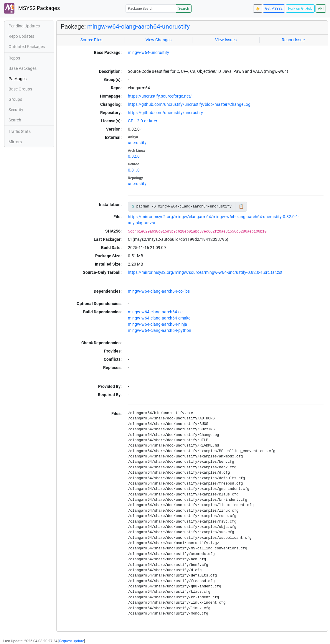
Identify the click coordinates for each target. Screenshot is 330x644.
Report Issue (293, 40)
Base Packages (23, 68)
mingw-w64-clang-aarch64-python (160, 330)
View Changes (159, 40)
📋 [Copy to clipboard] (241, 206)
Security (16, 110)
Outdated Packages (27, 47)
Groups (15, 99)
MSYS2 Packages (32, 8)
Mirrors (15, 142)
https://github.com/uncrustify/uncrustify (165, 113)
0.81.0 (134, 170)
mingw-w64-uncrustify (148, 52)
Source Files (91, 40)
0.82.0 (134, 156)
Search (184, 9)
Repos (14, 58)
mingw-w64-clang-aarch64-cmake (159, 318)
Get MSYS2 (274, 9)
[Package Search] (151, 8)
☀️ (258, 9)
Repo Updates (21, 36)
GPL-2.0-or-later (143, 121)
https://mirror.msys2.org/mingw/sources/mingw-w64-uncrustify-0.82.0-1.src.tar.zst (205, 272)
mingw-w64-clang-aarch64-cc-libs (159, 291)
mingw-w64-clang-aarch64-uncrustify (138, 26)
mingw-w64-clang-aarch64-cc (155, 312)
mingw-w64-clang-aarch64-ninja (157, 324)
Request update (72, 641)
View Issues (226, 40)
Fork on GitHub (300, 9)
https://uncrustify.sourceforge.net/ (160, 96)
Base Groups (20, 89)
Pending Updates (24, 26)
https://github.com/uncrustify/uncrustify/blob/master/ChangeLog (189, 104)
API (321, 9)
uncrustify (137, 143)
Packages (18, 79)
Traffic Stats (20, 131)
